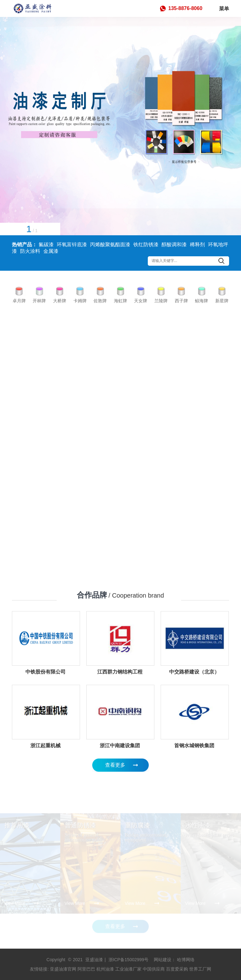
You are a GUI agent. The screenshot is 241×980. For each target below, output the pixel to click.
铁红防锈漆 (146, 245)
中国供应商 (154, 969)
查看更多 (115, 765)
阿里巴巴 (86, 969)
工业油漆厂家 (128, 969)
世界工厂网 (200, 969)
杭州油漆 (105, 969)
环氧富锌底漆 (72, 245)
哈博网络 (186, 960)
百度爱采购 (177, 969)
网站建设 (163, 960)
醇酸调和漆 (174, 245)
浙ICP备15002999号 (129, 960)
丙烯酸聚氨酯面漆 (110, 245)
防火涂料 (30, 251)
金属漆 (51, 251)
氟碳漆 (46, 245)
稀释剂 (197, 245)
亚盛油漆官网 (63, 969)
